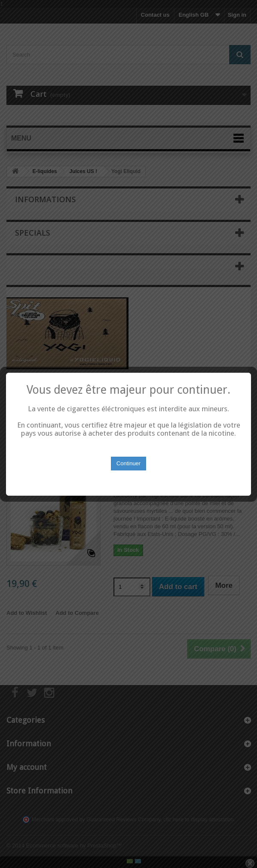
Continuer (128, 457)
